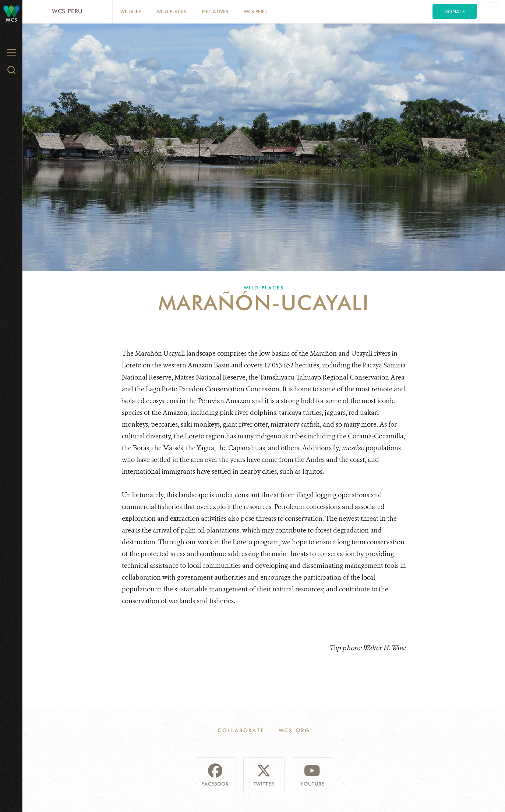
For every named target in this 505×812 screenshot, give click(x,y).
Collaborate (241, 730)
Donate (455, 11)
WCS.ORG (294, 730)
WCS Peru (67, 11)
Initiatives (215, 11)
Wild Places (171, 11)
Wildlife (131, 11)
